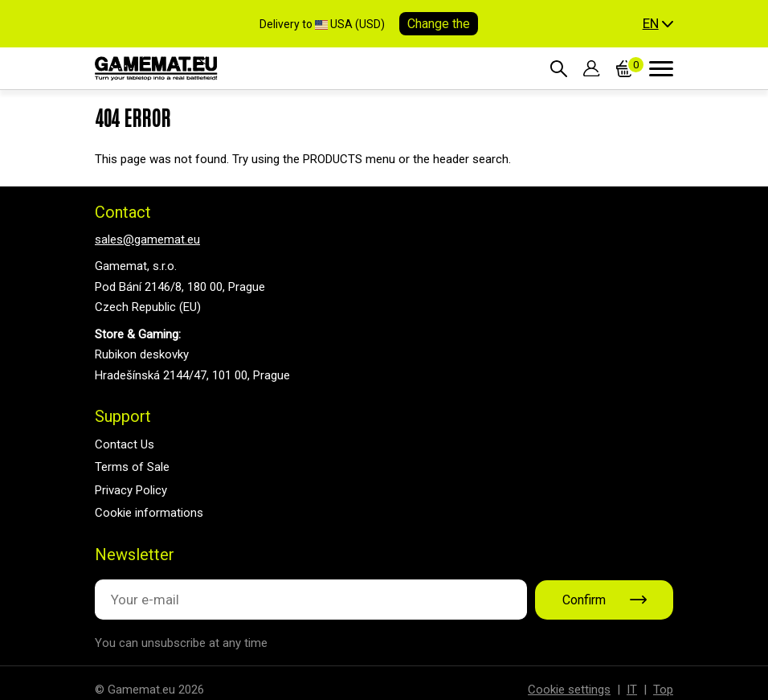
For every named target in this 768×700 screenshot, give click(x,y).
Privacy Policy (131, 490)
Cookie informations (149, 513)
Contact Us (125, 444)
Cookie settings (569, 690)
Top (663, 690)
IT (632, 690)
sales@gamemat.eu (147, 239)
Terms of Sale (132, 467)
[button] (658, 24)
